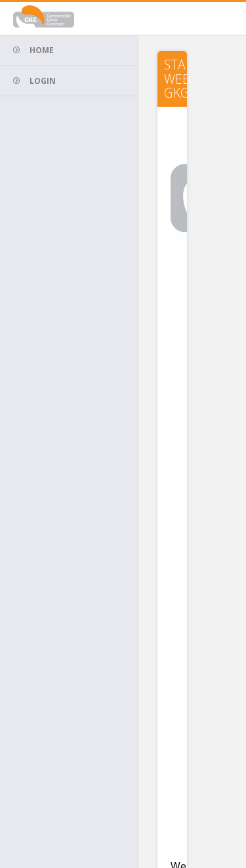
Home (42, 50)
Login (43, 81)
